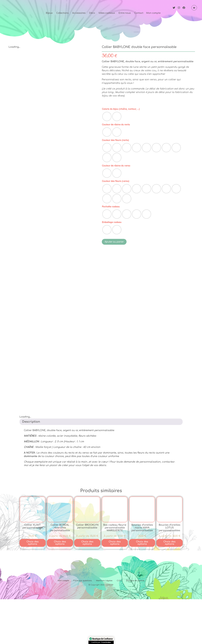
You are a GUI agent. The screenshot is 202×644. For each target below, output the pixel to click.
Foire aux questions (83, 625)
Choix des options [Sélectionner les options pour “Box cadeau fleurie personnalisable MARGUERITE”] (115, 588)
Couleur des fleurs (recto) (115, 140)
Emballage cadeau (112, 222)
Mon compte (63, 625)
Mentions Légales (104, 625)
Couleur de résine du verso (116, 166)
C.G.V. (119, 625)
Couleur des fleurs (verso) (116, 181)
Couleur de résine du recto (116, 125)
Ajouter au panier (114, 242)
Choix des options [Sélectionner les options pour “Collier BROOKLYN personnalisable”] (87, 588)
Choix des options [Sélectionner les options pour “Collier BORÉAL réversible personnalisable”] (60, 588)
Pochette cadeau (111, 207)
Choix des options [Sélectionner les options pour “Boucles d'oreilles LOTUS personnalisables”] (169, 588)
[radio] (107, 116)
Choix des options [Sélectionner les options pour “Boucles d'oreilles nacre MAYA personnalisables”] (142, 588)
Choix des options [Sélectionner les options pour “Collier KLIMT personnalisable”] (33, 588)
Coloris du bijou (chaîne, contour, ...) (121, 109)
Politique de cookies (135, 625)
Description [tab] (31, 466)
